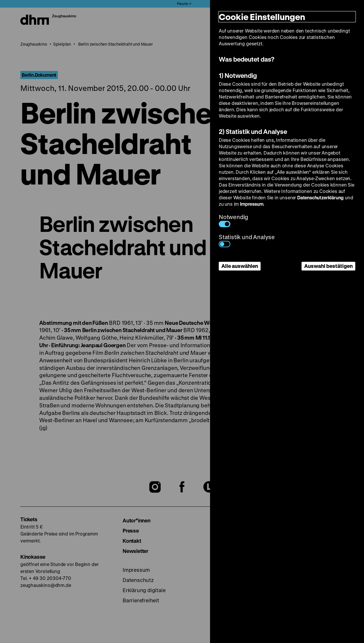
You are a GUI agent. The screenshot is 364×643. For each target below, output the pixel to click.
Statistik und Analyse (247, 240)
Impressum (252, 204)
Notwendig (233, 220)
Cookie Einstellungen (262, 17)
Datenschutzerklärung (320, 197)
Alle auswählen (240, 266)
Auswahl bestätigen (328, 266)
